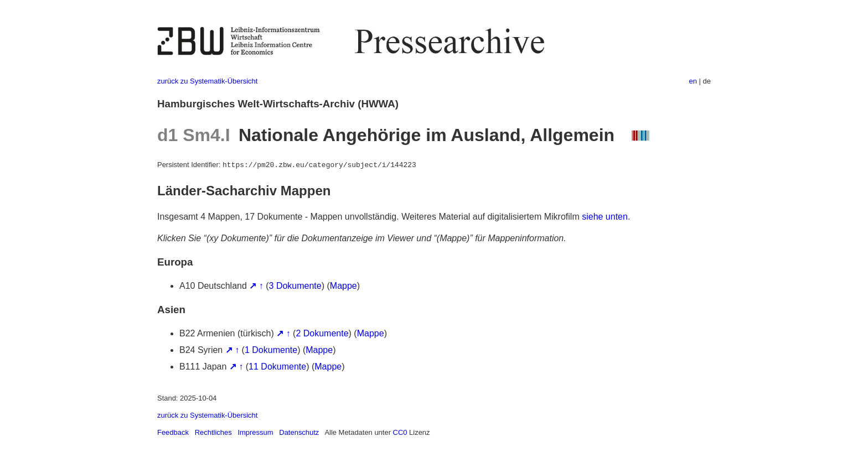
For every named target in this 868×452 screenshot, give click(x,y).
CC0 (400, 432)
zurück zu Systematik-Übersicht (207, 81)
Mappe (343, 286)
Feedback (173, 432)
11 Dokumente (277, 367)
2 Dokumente (322, 333)
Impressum (255, 432)
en (693, 81)
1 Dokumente (271, 350)
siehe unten (605, 217)
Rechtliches (213, 432)
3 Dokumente (295, 286)
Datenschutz (299, 432)
